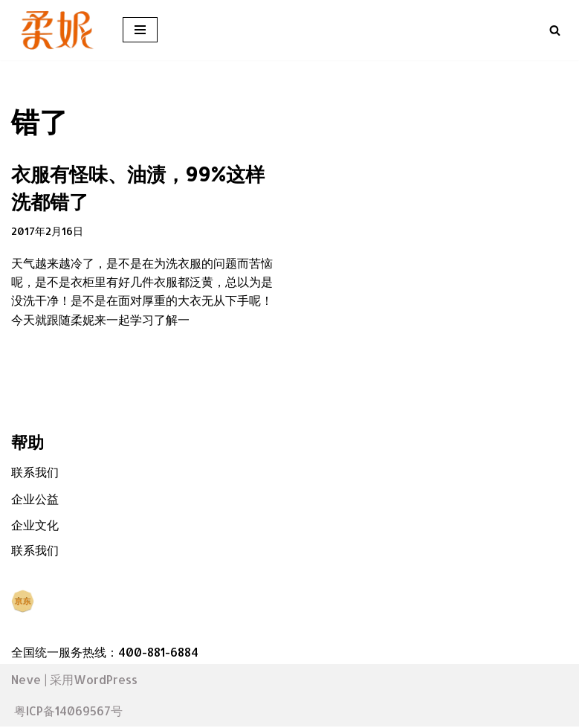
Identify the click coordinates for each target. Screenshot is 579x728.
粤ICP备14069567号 (69, 712)
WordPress (106, 681)
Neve (26, 681)
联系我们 (35, 473)
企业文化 (35, 526)
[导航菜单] (140, 30)
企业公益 (35, 499)
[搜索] (555, 30)
